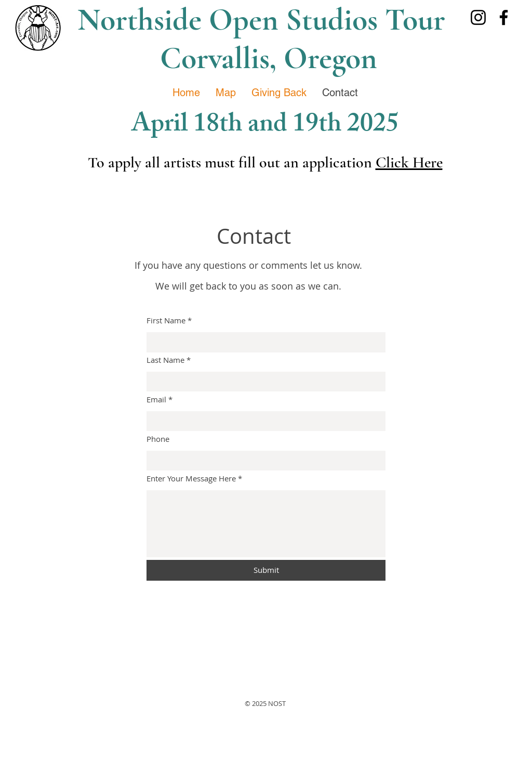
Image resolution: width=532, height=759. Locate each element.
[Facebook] (504, 17)
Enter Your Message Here (191, 479)
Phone (158, 439)
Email (156, 400)
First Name (166, 320)
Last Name (165, 360)
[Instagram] (478, 17)
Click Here (409, 162)
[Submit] (266, 570)
